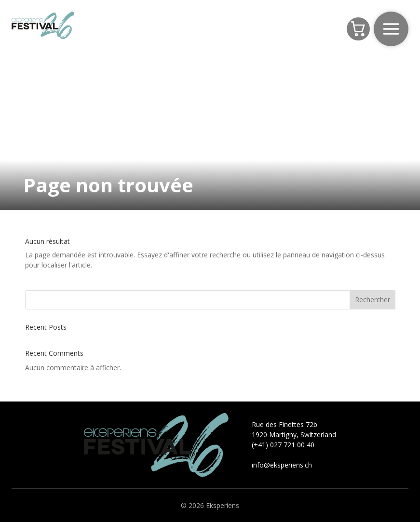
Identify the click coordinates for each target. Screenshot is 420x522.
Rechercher (373, 300)
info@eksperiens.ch (282, 465)
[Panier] (358, 29)
